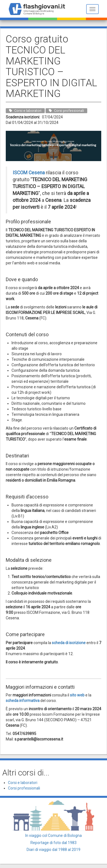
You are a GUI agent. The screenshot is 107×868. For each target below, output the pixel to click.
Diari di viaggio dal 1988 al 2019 (54, 850)
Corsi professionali (24, 788)
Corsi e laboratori (23, 783)
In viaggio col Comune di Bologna (54, 836)
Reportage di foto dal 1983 (54, 843)
